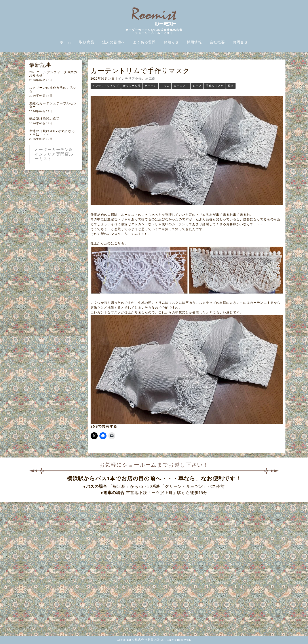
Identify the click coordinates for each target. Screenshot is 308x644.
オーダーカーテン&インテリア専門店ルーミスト (54, 154)
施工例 (150, 79)
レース (197, 86)
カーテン (151, 86)
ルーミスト (181, 86)
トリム (165, 86)
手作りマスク (215, 86)
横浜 (231, 86)
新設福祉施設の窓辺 (44, 119)
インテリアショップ (106, 86)
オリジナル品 (132, 86)
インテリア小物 (130, 79)
